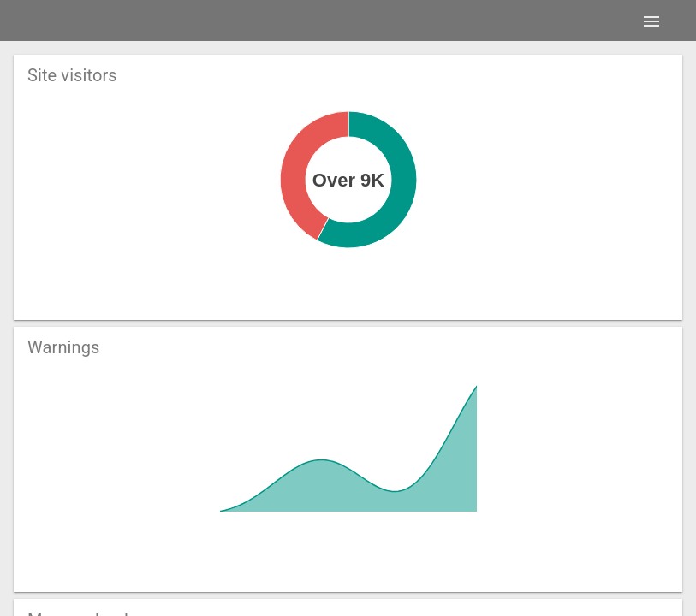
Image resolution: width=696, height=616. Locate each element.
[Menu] (651, 21)
